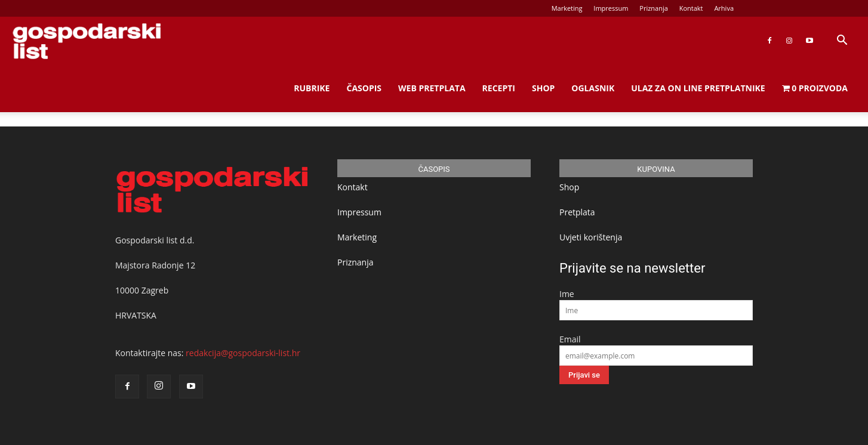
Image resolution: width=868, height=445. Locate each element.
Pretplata (577, 212)
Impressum (611, 8)
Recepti (499, 88)
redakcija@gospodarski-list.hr (243, 353)
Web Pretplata (432, 88)
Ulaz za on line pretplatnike (698, 88)
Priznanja (654, 8)
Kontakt (691, 8)
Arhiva (724, 8)
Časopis (364, 88)
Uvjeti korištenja (591, 237)
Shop (543, 88)
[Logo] (87, 41)
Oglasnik (593, 88)
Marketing (567, 8)
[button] (842, 41)
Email (570, 339)
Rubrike (312, 88)
